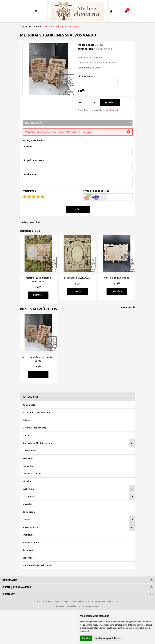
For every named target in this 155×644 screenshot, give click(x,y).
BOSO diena (29, 512)
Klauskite (115, 110)
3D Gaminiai (29, 405)
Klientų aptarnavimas (17, 587)
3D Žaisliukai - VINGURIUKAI (37, 412)
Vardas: (28, 146)
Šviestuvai (28, 550)
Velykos (26, 420)
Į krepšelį (38, 295)
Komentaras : (87, 76)
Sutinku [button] (86, 638)
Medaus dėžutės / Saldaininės (38, 565)
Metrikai (35, 222)
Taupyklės (28, 466)
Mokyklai (27, 504)
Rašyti (77, 210)
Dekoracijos (29, 558)
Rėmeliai (27, 481)
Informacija (10, 580)
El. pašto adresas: (34, 160)
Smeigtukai (28, 535)
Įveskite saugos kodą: (97, 191)
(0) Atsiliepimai (33, 123)
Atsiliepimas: (32, 174)
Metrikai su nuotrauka (117, 278)
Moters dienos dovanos (34, 428)
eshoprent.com (92, 606)
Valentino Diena (31, 542)
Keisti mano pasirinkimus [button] (108, 638)
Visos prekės (128, 308)
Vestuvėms (28, 458)
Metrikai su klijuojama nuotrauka (38, 279)
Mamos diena (29, 451)
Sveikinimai (28, 489)
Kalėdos (27, 520)
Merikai (24, 222)
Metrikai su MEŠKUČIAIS (77, 278)
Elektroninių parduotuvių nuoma (70, 606)
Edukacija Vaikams (32, 474)
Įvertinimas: (30, 191)
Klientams (9, 594)
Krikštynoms (29, 496)
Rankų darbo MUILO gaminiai (38, 443)
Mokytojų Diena (30, 527)
